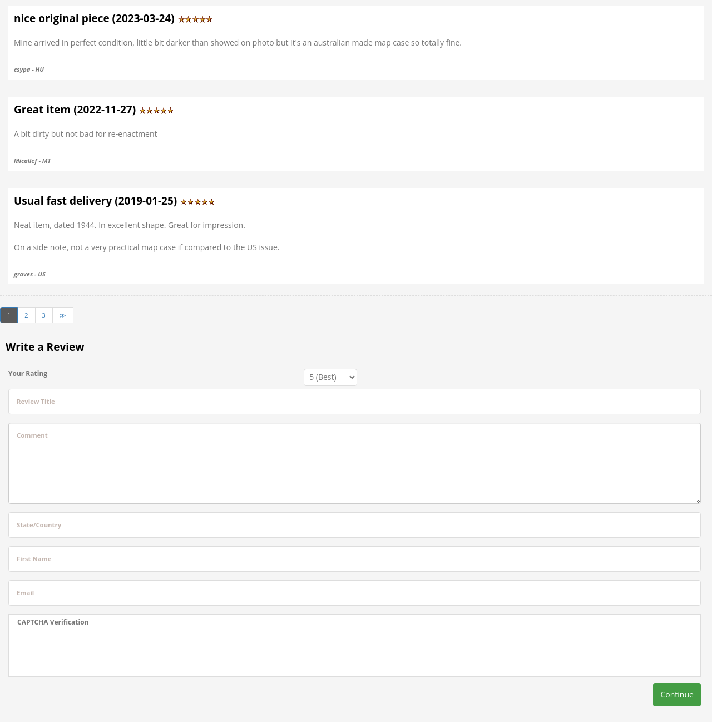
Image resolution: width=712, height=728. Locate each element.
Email (25, 593)
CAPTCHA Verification (53, 622)
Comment (32, 435)
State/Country (39, 525)
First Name (34, 559)
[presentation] (102, 652)
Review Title (36, 401)
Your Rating (28, 373)
